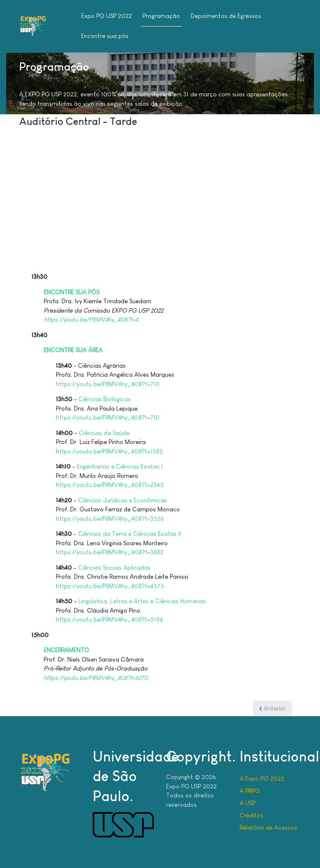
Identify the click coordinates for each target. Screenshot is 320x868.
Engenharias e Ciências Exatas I (120, 466)
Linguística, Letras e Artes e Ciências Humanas (142, 601)
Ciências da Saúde (104, 433)
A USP (248, 803)
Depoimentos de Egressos (226, 16)
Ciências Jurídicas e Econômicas (122, 500)
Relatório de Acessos (268, 827)
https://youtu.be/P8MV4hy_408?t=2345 (110, 485)
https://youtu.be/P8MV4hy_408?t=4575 (110, 586)
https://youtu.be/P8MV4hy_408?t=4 (91, 319)
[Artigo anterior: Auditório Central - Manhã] (272, 708)
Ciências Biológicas (104, 399)
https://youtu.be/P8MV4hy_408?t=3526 (110, 518)
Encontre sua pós (105, 36)
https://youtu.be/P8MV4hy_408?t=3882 (110, 552)
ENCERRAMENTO (66, 650)
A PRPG (250, 791)
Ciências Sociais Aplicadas (114, 567)
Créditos (251, 815)
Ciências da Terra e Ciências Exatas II (129, 534)
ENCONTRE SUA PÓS (71, 292)
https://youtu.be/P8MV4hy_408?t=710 (108, 384)
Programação (161, 16)
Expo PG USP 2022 (107, 16)
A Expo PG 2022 (262, 778)
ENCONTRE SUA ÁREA (73, 350)
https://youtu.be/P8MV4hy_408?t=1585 (109, 451)
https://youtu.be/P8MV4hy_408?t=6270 (96, 678)
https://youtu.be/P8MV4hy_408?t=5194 (109, 619)
